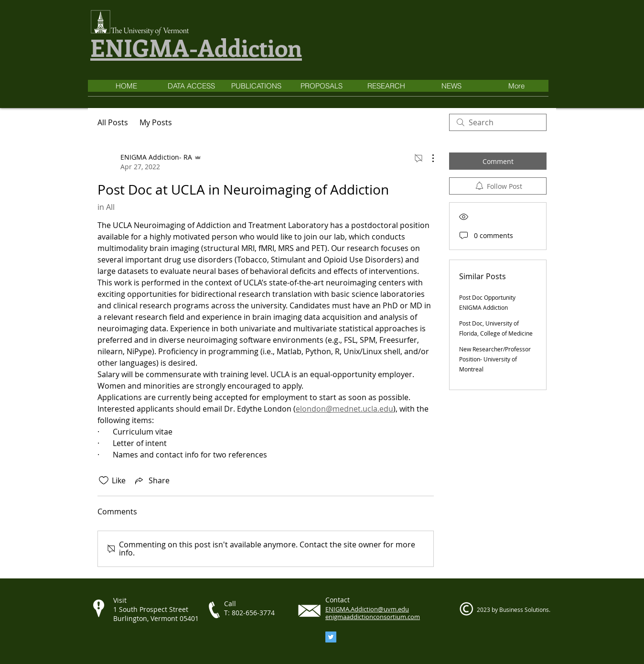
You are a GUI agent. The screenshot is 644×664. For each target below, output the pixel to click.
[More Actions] (428, 158)
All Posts (113, 122)
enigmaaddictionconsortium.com (373, 617)
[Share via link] (151, 480)
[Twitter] (331, 637)
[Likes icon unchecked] (104, 480)
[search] (498, 122)
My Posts (156, 122)
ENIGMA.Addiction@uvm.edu (367, 609)
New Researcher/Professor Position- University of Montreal (495, 359)
